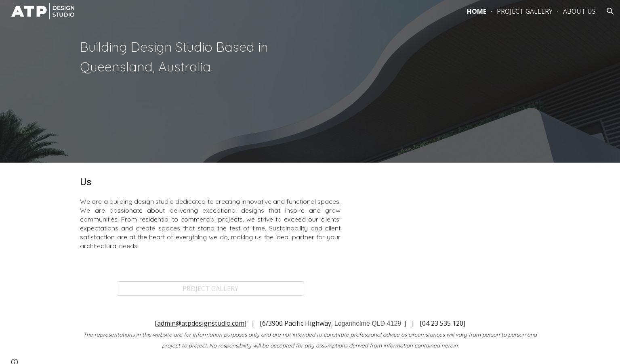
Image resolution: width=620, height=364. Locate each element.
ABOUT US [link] (579, 11)
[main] (190, 58)
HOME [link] (477, 11)
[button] (610, 11)
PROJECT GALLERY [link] (525, 11)
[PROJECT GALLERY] (210, 289)
